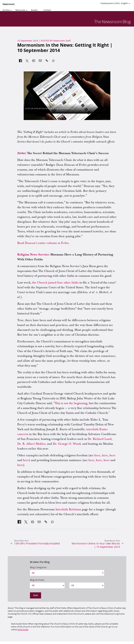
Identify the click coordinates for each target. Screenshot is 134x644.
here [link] (97, 455)
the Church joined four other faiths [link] (55, 283)
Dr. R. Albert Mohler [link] (31, 444)
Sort (36, 595)
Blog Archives (37, 580)
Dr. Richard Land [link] (100, 439)
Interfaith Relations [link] (68, 509)
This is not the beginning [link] (71, 403)
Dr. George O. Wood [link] (67, 444)
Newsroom (9, 4)
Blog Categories (38, 567)
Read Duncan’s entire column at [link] (43, 243)
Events (34, 10)
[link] (21, 153)
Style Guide (23, 630)
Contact (47, 10)
